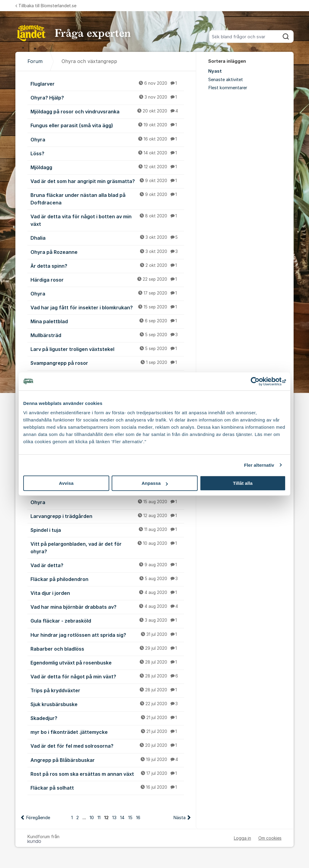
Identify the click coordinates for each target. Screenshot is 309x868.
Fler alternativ (259, 465)
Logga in (242, 838)
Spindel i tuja (107, 530)
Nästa (179, 818)
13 (114, 818)
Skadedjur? (107, 718)
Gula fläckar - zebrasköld (107, 620)
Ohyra (107, 139)
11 (99, 818)
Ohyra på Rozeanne (107, 252)
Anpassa (155, 483)
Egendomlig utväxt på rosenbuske (107, 662)
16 (138, 818)
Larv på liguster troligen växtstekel (107, 349)
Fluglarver (107, 84)
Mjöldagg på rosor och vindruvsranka (107, 111)
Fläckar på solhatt (107, 788)
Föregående (38, 818)
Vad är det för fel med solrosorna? (107, 746)
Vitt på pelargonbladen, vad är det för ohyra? (107, 547)
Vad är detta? (107, 565)
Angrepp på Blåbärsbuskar (107, 760)
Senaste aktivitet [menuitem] (226, 80)
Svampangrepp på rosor (107, 363)
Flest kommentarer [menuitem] (228, 88)
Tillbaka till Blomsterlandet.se (46, 6)
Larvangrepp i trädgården (107, 516)
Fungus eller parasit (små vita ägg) (107, 125)
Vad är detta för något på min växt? (107, 676)
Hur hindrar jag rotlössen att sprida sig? (107, 635)
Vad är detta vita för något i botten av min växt (107, 220)
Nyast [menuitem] (215, 71)
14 (122, 818)
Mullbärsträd (107, 335)
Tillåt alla (243, 483)
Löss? (107, 153)
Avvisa (66, 483)
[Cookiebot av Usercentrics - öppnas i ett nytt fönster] (259, 381)
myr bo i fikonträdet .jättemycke (107, 732)
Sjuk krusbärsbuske (107, 704)
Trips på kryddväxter (107, 690)
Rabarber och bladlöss (107, 649)
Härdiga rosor (107, 279)
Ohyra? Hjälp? (107, 97)
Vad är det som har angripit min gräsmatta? (107, 181)
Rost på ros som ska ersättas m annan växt (107, 774)
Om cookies (270, 838)
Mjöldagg (107, 167)
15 (130, 818)
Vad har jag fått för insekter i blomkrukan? (107, 307)
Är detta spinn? (107, 266)
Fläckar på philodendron (107, 579)
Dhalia (107, 238)
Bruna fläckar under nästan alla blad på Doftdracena (107, 199)
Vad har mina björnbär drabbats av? (107, 607)
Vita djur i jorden (107, 593)
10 (92, 818)
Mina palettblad (107, 321)
